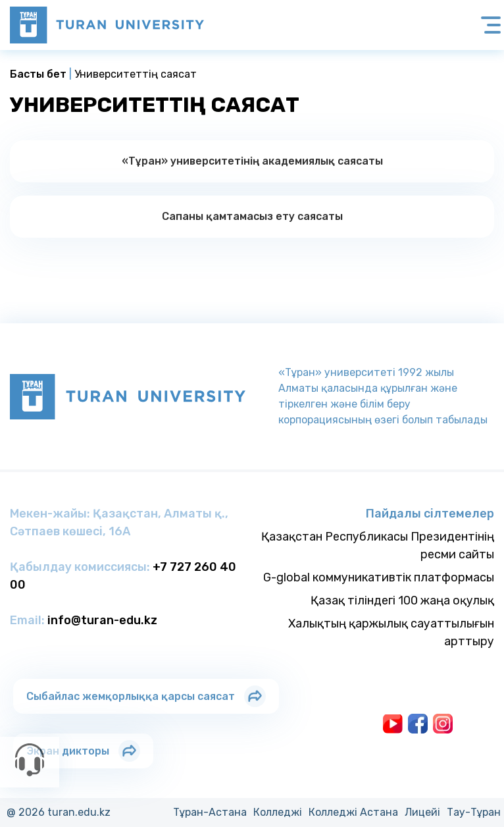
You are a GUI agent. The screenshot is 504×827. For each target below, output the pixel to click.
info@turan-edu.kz (102, 620)
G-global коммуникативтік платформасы (379, 577)
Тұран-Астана (210, 812)
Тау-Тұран (474, 812)
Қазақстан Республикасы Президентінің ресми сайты (378, 546)
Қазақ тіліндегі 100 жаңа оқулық (402, 600)
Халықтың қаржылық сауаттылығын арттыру (391, 632)
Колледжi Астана (353, 812)
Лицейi (422, 812)
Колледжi (278, 812)
